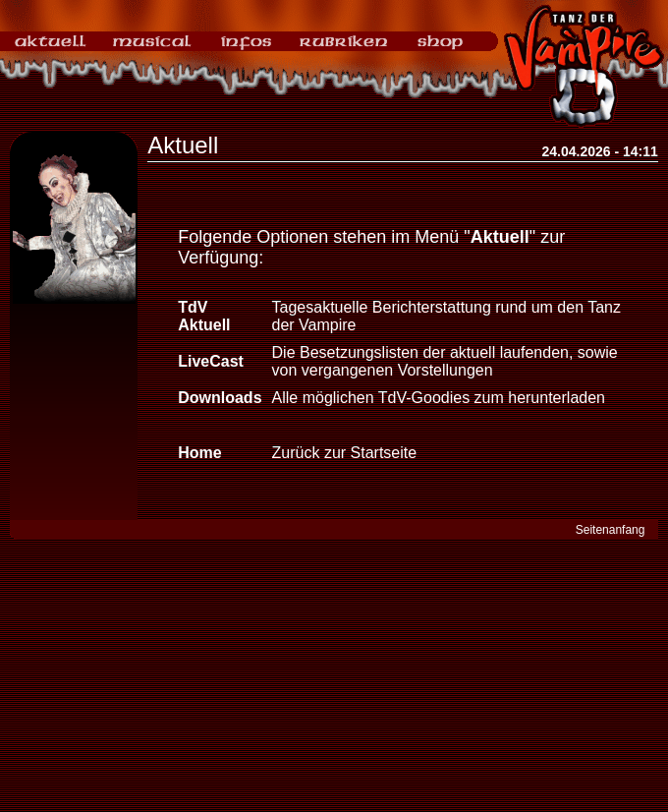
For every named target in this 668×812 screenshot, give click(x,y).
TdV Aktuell (204, 316)
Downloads (220, 398)
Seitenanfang (611, 530)
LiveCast (211, 361)
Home (199, 453)
